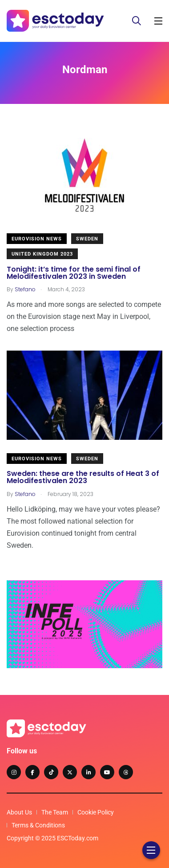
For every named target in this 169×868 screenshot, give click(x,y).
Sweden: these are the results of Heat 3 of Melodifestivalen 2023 (83, 477)
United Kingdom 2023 (42, 254)
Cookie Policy (96, 812)
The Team (55, 812)
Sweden (87, 239)
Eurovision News (37, 239)
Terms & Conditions (38, 825)
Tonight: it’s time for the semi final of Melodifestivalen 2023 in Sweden (74, 273)
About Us (19, 812)
